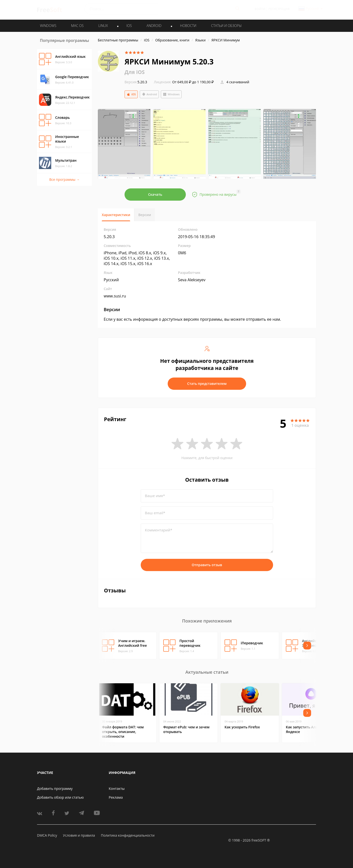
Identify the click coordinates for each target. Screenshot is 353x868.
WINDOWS (48, 26)
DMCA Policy (47, 835)
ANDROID (154, 26)
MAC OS (77, 26)
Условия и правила (79, 835)
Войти (260, 9)
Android (149, 94)
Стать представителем (207, 384)
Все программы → (64, 179)
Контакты (117, 789)
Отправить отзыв (207, 565)
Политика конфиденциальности (128, 835)
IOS (129, 26)
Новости (188, 26)
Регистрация (279, 9)
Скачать (155, 194)
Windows (171, 94)
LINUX (103, 26)
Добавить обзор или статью (60, 797)
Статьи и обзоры (226, 26)
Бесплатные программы (118, 40)
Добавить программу (55, 789)
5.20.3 (136, 82)
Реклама (116, 797)
